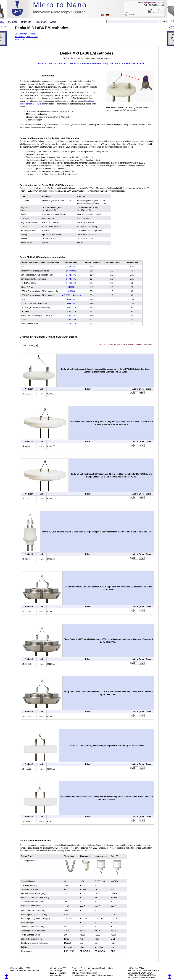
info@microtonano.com (154, 3)
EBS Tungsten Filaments (25, 34)
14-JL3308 (71, 291)
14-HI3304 (71, 287)
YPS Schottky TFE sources (26, 37)
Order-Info (27, 22)
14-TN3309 (71, 320)
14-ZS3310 (71, 308)
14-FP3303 (71, 283)
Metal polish (20, 39)
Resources (42, 22)
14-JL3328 (76, 295)
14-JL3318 (66, 295)
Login (127, 12)
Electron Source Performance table (127, 63)
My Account (129, 15)
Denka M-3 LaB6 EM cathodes (51, 63)
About (53, 22)
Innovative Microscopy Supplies (59, 12)
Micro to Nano (60, 5)
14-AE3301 (71, 267)
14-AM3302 (71, 271)
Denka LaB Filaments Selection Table (88, 63)
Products (14, 22)
